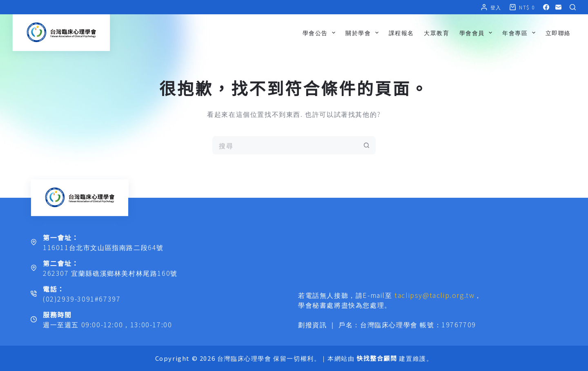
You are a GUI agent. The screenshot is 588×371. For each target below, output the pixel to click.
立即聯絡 (558, 33)
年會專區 (520, 33)
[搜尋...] (285, 145)
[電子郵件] (558, 7)
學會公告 (321, 33)
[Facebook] (546, 7)
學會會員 (477, 33)
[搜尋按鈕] (366, 145)
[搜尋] (573, 7)
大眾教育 (437, 33)
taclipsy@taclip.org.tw (434, 295)
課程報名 (401, 33)
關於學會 (363, 33)
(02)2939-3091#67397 (82, 299)
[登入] (491, 7)
